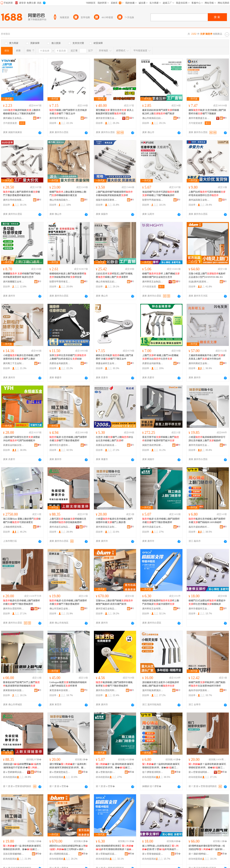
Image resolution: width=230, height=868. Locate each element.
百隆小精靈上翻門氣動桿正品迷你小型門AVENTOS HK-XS (207, 275)
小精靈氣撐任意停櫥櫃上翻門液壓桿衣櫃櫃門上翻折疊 (114, 521)
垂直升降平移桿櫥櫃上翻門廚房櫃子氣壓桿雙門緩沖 (161, 439)
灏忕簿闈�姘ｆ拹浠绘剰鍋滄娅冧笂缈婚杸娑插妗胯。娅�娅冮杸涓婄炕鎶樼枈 (68, 766)
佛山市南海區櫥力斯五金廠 (60, 200)
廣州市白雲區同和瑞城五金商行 (106, 690)
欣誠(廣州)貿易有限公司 (199, 282)
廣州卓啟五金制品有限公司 (60, 527)
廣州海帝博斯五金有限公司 (60, 118)
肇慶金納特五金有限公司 (106, 363)
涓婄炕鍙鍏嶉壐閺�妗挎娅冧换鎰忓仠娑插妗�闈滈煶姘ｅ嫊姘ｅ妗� (22, 766)
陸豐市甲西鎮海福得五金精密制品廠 (153, 200)
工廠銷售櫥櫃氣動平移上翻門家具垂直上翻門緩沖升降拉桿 (207, 357)
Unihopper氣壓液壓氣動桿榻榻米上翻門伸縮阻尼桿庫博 (68, 684)
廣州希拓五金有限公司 (153, 609)
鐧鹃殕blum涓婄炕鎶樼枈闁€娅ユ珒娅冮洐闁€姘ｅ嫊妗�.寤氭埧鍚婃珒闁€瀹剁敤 (69, 848)
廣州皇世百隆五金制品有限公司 (106, 118)
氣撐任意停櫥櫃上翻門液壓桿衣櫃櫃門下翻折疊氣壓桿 (21, 602)
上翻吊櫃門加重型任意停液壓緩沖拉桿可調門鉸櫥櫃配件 (21, 439)
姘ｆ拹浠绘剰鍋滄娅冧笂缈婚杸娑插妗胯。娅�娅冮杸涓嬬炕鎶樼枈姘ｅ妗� (207, 766)
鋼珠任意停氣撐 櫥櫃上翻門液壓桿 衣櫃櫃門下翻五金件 (115, 357)
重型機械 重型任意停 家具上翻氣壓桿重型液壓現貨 (115, 112)
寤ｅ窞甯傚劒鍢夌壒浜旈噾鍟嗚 (153, 854)
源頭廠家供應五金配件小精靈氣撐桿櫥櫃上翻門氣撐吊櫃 (161, 684)
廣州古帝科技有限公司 (14, 200)
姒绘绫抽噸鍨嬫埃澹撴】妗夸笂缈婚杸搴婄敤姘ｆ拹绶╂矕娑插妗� (115, 848)
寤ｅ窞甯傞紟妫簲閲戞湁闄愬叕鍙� (106, 772)
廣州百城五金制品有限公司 (106, 609)
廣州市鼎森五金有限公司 (153, 527)
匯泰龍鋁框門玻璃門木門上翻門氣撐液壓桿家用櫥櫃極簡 (21, 684)
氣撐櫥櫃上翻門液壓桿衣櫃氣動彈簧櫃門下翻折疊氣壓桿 (114, 684)
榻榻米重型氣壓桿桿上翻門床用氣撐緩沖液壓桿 (161, 602)
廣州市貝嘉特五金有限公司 (199, 445)
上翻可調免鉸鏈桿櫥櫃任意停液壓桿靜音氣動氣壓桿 (68, 521)
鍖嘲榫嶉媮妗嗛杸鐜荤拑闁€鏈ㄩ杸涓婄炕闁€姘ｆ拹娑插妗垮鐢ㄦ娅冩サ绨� (207, 848)
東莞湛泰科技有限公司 (60, 690)
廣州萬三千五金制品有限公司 (14, 363)
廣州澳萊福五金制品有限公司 (106, 527)
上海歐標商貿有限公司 (14, 527)
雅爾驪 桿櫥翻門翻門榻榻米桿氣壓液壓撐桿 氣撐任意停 (22, 275)
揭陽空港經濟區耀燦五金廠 (153, 445)
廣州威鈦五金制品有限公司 (14, 118)
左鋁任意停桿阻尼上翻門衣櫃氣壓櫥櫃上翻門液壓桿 (114, 275)
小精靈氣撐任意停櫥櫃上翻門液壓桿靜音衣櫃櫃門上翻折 (21, 357)
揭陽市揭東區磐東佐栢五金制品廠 (106, 200)
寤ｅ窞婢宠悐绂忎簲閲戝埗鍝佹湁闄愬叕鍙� (60, 772)
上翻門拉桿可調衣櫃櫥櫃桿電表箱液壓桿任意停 (207, 194)
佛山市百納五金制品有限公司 (60, 609)
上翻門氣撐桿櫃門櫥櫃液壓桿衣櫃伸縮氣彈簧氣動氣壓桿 (114, 194)
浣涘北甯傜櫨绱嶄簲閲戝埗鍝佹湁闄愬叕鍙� (14, 854)
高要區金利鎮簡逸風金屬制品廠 (153, 363)
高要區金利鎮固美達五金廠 (60, 363)
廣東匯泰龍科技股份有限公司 (14, 690)
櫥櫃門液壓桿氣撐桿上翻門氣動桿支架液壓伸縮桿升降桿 (207, 684)
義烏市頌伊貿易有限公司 (199, 690)
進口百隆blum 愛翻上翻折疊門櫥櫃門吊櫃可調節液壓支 (22, 521)
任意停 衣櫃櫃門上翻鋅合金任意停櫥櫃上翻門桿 (115, 439)
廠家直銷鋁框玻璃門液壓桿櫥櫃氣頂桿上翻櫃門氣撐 (161, 112)
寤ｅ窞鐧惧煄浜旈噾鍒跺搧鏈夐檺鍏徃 (60, 854)
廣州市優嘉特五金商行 (199, 609)
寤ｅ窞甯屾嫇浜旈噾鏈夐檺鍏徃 (106, 854)
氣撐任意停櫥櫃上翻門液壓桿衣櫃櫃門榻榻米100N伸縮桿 (207, 521)
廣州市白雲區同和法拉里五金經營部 (14, 609)
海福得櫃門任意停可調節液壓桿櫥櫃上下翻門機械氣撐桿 (161, 194)
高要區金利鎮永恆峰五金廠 (14, 445)
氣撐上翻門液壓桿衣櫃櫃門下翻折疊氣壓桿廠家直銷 (21, 194)
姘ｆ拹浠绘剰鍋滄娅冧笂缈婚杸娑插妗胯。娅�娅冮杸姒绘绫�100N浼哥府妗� (161, 766)
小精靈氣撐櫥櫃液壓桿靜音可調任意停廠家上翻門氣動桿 (207, 439)
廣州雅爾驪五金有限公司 (14, 282)
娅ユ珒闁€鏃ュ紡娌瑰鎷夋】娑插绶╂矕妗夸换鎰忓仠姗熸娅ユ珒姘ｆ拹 (160, 848)
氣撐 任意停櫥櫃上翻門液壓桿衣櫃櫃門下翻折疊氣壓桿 (68, 439)
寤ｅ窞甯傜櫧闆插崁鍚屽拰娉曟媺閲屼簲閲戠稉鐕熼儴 (199, 772)
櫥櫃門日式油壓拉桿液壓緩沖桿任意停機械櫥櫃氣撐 (207, 602)
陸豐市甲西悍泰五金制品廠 (60, 282)
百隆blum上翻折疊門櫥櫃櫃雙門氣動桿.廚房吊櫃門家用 (114, 602)
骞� (38, 772)
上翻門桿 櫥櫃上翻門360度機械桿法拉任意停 (160, 357)
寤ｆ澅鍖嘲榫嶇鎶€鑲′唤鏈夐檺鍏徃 (199, 854)
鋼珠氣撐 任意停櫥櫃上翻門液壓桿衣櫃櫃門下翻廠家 (207, 112)
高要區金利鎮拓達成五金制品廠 (106, 445)
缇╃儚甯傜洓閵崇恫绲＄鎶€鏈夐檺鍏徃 (153, 772)
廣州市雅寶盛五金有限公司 (199, 118)
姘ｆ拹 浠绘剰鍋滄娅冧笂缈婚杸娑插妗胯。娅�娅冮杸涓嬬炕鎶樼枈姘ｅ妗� (115, 766)
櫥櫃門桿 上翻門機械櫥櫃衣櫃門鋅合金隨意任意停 (161, 275)
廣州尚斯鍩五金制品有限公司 (199, 363)
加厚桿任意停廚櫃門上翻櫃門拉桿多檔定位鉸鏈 (68, 357)
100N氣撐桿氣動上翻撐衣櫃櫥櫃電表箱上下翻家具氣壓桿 (22, 112)
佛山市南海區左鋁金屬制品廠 (153, 118)
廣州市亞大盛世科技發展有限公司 (60, 445)
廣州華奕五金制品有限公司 (153, 282)
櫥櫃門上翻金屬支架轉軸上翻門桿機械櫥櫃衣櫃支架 (68, 194)
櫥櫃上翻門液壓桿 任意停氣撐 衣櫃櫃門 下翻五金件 (68, 112)
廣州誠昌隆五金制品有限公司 (199, 200)
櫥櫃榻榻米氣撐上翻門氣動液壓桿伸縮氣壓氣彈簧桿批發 (68, 275)
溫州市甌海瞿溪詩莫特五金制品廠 (153, 690)
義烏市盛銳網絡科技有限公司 (199, 527)
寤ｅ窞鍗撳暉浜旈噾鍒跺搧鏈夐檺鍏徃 (14, 772)
